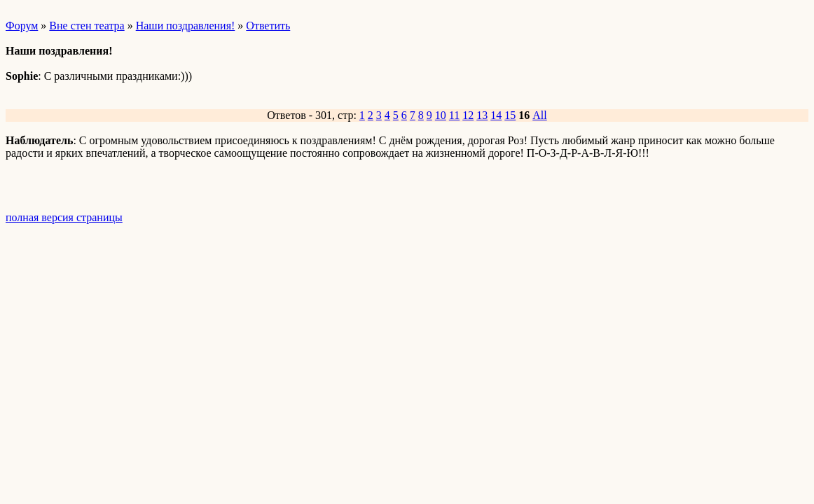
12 (468, 115)
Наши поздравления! (186, 26)
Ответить (268, 26)
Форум (22, 26)
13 (482, 115)
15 (510, 115)
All (539, 115)
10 (441, 115)
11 (454, 115)
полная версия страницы (64, 217)
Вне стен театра (87, 26)
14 (496, 115)
